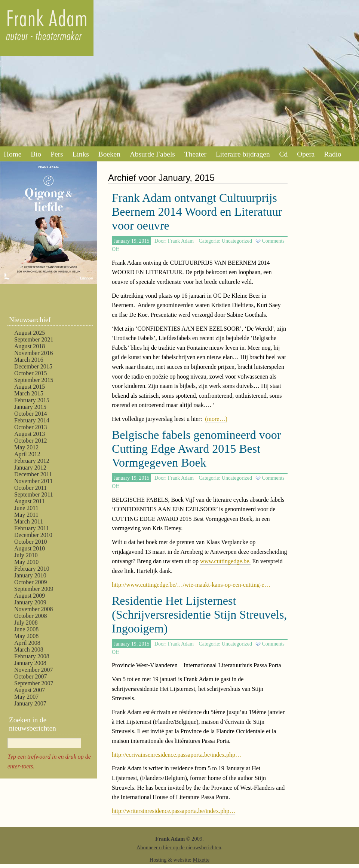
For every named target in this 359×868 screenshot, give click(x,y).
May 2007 (26, 697)
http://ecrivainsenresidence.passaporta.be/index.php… (177, 755)
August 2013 (30, 434)
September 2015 (34, 380)
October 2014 (31, 414)
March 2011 (29, 521)
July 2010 (26, 555)
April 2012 (27, 454)
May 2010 (26, 562)
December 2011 (33, 474)
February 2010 (32, 569)
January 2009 (30, 602)
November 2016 (34, 353)
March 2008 (29, 650)
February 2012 (32, 461)
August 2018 (30, 346)
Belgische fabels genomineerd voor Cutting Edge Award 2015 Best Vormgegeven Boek (196, 449)
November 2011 (33, 481)
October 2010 (31, 542)
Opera (306, 154)
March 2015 (29, 393)
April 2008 (27, 643)
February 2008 (32, 656)
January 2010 (30, 575)
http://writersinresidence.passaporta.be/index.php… (174, 811)
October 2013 (31, 427)
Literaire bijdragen (243, 154)
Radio (332, 154)
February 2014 (32, 420)
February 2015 (32, 400)
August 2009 (30, 596)
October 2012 (31, 441)
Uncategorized (237, 241)
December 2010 (33, 535)
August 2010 (30, 548)
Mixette (201, 860)
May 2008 (26, 636)
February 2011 (32, 528)
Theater (195, 154)
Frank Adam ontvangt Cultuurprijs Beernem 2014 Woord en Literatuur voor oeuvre (197, 212)
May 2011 (26, 515)
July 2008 (26, 623)
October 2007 (31, 676)
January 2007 (30, 703)
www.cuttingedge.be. (225, 561)
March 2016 (29, 360)
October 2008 (31, 616)
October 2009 (31, 582)
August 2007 (30, 690)
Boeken (109, 154)
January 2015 (30, 407)
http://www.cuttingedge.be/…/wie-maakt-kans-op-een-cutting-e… (191, 585)
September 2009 (34, 589)
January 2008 (30, 663)
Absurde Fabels (152, 154)
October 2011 (30, 488)
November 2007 (34, 670)
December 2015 (33, 366)
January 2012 (30, 468)
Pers (57, 154)
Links (81, 154)
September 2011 (34, 494)
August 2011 (30, 501)
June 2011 (26, 508)
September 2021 (34, 339)
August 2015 (30, 387)
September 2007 (34, 683)
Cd (284, 154)
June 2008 (26, 629)
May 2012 (26, 447)
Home (13, 154)
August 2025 (30, 333)
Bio (36, 154)
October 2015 (31, 373)
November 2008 (34, 609)
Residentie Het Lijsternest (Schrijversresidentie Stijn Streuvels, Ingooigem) (199, 614)
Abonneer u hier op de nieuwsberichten (179, 847)
